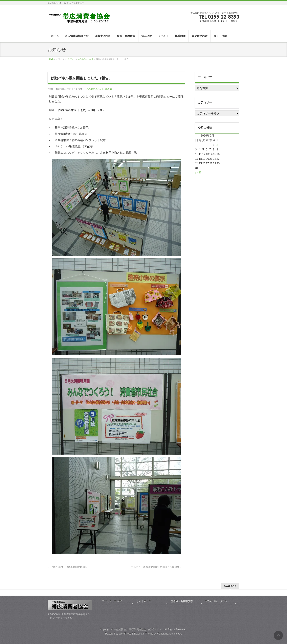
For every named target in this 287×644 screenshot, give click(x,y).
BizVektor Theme (144, 634)
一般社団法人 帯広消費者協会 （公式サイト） (139, 629)
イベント (71, 59)
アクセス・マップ (112, 601)
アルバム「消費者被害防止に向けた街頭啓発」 (158, 567)
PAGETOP (230, 586)
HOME (51, 59)
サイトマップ (144, 601)
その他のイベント (86, 59)
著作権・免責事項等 (182, 601)
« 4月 (198, 173)
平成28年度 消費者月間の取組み (68, 567)
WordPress (125, 634)
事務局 (108, 89)
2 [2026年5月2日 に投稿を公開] (217, 145)
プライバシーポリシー (217, 601)
